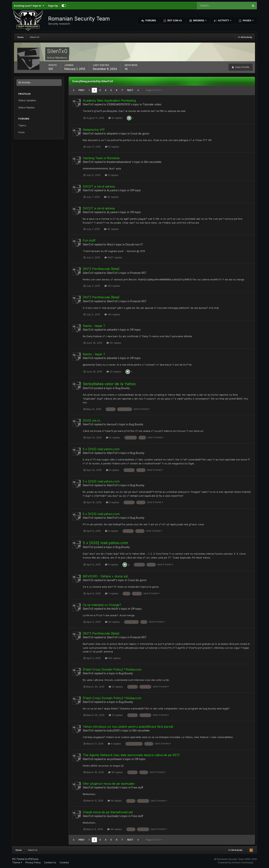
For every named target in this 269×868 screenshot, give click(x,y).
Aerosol (112, 424)
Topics (22, 125)
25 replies (114, 343)
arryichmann (114, 759)
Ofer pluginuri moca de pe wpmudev (109, 784)
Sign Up (53, 6)
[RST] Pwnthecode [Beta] (101, 269)
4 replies (114, 744)
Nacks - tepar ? (94, 326)
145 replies (112, 286)
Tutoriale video (152, 104)
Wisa (110, 244)
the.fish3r (112, 609)
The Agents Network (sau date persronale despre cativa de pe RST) (131, 755)
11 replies (112, 175)
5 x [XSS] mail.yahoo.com (101, 449)
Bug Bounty (123, 388)
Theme (17, 862)
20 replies (112, 622)
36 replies (116, 772)
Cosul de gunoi (140, 133)
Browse (199, 20)
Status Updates (27, 100)
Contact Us (50, 862)
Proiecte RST (138, 273)
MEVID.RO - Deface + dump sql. (106, 576)
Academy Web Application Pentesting (109, 100)
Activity (223, 20)
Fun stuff (89, 240)
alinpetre (112, 133)
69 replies (115, 829)
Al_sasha (112, 190)
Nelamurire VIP (94, 130)
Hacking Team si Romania (101, 158)
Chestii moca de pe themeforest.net (108, 812)
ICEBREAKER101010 (118, 104)
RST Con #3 (174, 20)
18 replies (115, 801)
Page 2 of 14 (154, 90)
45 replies (111, 197)
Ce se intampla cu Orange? (102, 605)
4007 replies (113, 257)
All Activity (24, 82)
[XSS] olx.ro (92, 420)
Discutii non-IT (134, 244)
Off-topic (136, 190)
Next (130, 90)
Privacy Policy (33, 862)
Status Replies (27, 107)
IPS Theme (18, 859)
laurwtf (111, 580)
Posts (21, 132)
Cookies (64, 862)
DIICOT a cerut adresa (99, 186)
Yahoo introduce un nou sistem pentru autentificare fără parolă (128, 727)
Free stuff (137, 787)
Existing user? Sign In (29, 6)
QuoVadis (113, 787)
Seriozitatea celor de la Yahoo (109, 384)
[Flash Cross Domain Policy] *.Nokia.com (112, 669)
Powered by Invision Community (236, 862)
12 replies (112, 147)
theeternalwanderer (119, 162)
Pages (247, 20)
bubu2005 (113, 730)
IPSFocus (33, 859)
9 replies (113, 470)
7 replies (112, 593)
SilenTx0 (88, 104)
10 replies (115, 118)
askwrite (112, 330)
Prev (81, 90)
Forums (150, 20)
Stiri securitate (153, 162)
